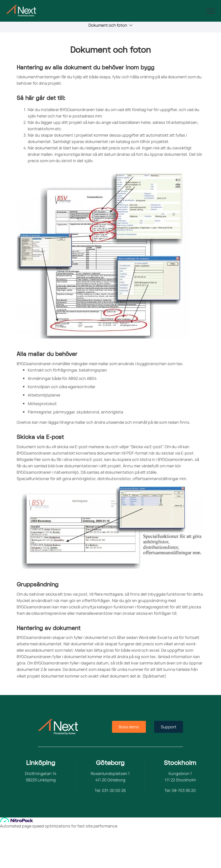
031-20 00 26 (114, 790)
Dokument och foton (110, 25)
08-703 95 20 (184, 790)
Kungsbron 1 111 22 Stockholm (180, 777)
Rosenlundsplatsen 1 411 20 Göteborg (110, 777)
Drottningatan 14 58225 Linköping (41, 777)
